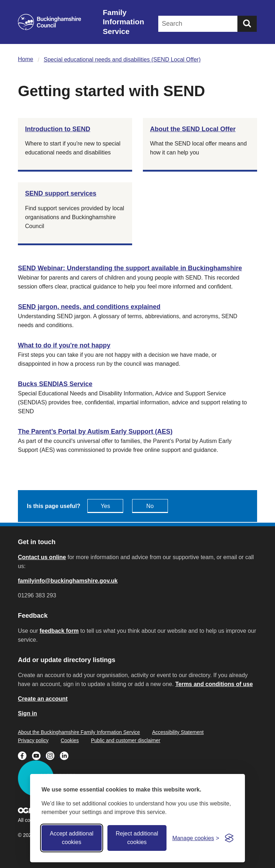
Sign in (27, 713)
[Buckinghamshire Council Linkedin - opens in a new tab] (66, 755)
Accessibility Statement (178, 732)
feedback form (59, 631)
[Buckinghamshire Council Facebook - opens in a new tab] (25, 755)
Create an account (43, 699)
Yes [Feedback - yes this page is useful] (105, 506)
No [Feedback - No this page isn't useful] (150, 506)
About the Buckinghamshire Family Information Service (79, 732)
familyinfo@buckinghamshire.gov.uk (68, 581)
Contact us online (42, 557)
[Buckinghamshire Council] (50, 22)
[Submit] (247, 24)
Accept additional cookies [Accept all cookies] (72, 838)
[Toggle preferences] (196, 838)
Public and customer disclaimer (126, 740)
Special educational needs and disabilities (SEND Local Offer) (122, 60)
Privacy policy (33, 740)
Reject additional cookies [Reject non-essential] (137, 838)
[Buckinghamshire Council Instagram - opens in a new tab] (53, 755)
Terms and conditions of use (214, 684)
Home (26, 59)
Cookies (70, 740)
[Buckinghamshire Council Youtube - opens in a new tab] (39, 755)
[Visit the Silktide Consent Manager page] (229, 838)
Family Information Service (124, 22)
